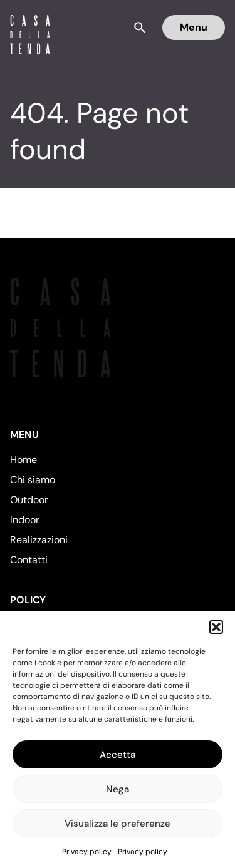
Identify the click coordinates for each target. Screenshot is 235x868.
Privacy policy (87, 852)
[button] (216, 627)
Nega (118, 789)
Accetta (118, 755)
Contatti (29, 560)
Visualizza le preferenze (118, 824)
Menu (194, 27)
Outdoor (29, 500)
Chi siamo (33, 480)
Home (23, 460)
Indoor (25, 520)
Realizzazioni (39, 540)
